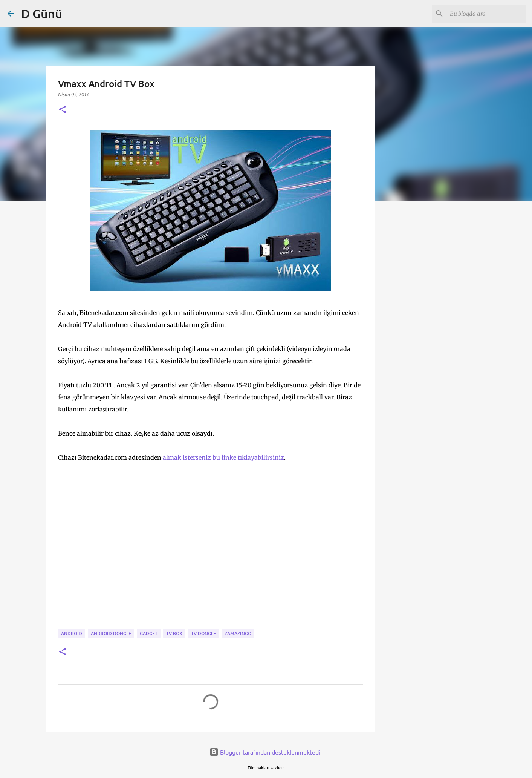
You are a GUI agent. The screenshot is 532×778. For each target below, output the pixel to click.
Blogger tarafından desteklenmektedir (266, 752)
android (72, 633)
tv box (174, 633)
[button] (63, 110)
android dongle (111, 633)
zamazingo (238, 633)
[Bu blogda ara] (486, 14)
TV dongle (203, 633)
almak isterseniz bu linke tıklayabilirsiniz (223, 457)
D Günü (42, 13)
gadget (149, 633)
